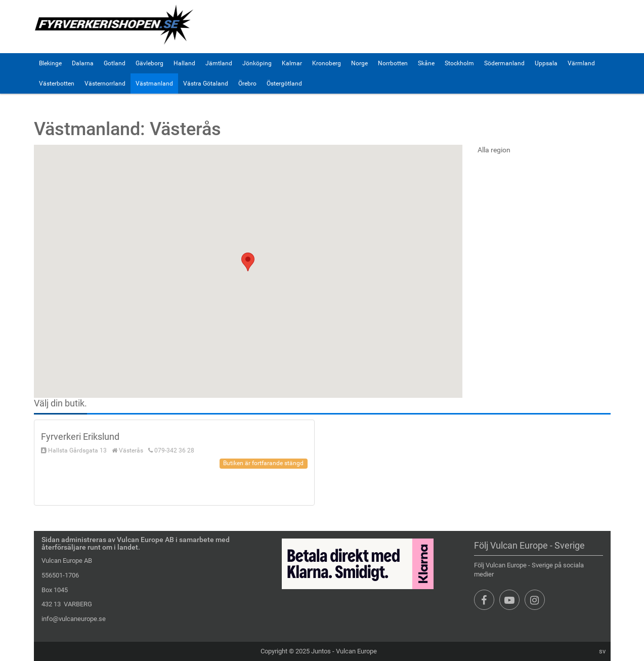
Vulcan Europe (356, 651)
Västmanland (154, 84)
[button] (248, 262)
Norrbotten (393, 63)
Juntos (321, 651)
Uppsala (546, 63)
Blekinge (50, 63)
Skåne (426, 63)
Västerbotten (57, 84)
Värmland (581, 63)
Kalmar (292, 63)
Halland (184, 63)
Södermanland (504, 63)
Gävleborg (149, 63)
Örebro (247, 84)
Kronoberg (327, 63)
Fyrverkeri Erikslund (80, 437)
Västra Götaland (206, 84)
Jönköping (257, 63)
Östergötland (284, 84)
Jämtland (219, 63)
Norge (359, 63)
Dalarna (83, 63)
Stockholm (459, 63)
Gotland (115, 63)
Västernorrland (105, 84)
